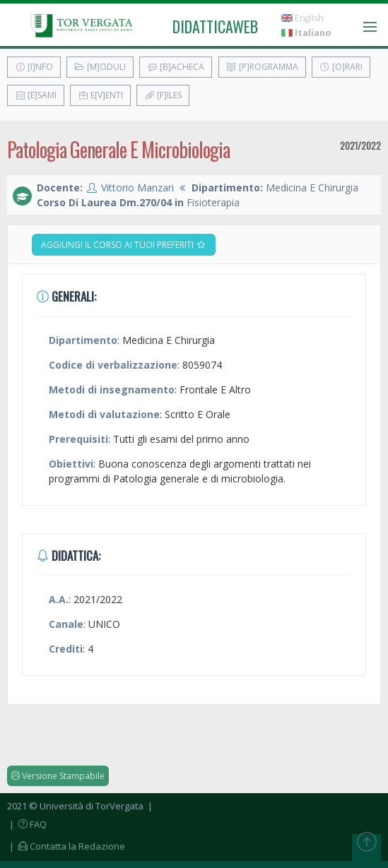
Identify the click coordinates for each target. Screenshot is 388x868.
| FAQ (27, 824)
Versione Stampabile (58, 776)
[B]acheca (176, 67)
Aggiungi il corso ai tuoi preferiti (124, 245)
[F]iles (163, 95)
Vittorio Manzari (137, 188)
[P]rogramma (262, 67)
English (302, 18)
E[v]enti (100, 95)
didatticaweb (215, 26)
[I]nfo (34, 67)
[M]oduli (100, 67)
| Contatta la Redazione (66, 846)
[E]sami (36, 95)
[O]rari (341, 67)
